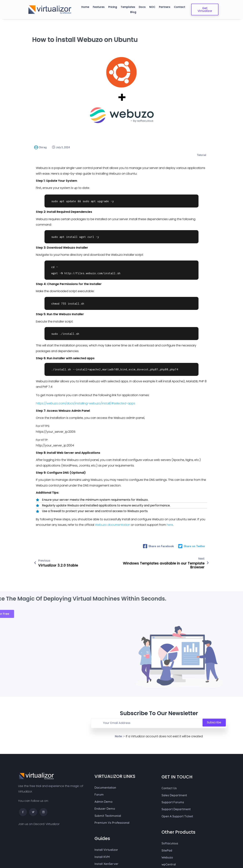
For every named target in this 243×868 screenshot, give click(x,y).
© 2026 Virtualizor (29, 848)
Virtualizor (53, 759)
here (170, 517)
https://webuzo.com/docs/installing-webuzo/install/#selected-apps (86, 396)
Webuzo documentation (113, 517)
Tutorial (202, 147)
